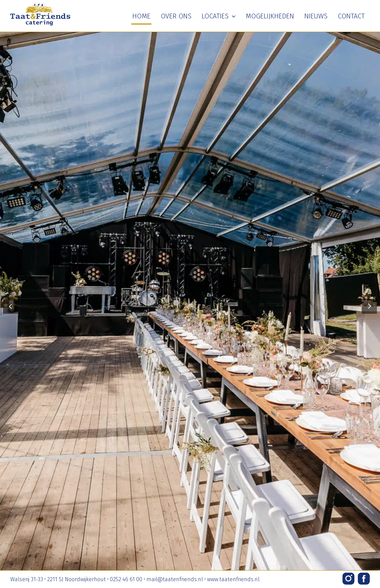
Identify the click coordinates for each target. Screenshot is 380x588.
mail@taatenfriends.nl (175, 579)
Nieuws (316, 16)
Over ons (176, 16)
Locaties (218, 16)
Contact (351, 16)
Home (141, 16)
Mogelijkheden (270, 16)
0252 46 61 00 (126, 579)
